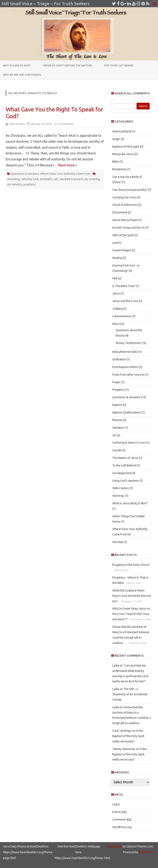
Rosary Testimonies (128, 343)
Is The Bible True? (124, 286)
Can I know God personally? (130, 190)
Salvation (118, 428)
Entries (120, 812)
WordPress (146, 852)
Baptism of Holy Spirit (126, 147)
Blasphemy (119, 169)
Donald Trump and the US (129, 228)
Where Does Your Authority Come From (65, 174)
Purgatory (119, 390)
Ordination (119, 359)
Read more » (68, 165)
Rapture (117, 405)
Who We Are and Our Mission (22, 75)
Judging (117, 309)
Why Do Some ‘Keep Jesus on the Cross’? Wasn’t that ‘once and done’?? (131, 614)
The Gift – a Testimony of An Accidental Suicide (130, 694)
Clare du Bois (17, 124)
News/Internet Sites (125, 352)
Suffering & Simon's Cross (129, 443)
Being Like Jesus (123, 154)
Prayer (116, 382)
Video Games (121, 488)
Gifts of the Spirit (123, 235)
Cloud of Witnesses (125, 205)
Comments (122, 819)
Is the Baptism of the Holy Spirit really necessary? (128, 736)
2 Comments (66, 124)
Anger (116, 139)
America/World (122, 131)
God (115, 243)
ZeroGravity (114, 846)
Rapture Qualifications (127, 412)
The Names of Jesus (125, 458)
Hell (115, 278)
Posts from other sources (128, 375)
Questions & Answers (25, 174)
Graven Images (122, 250)
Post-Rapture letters (125, 367)
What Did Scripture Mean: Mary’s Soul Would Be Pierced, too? (132, 596)
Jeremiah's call (49, 179)
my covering (92, 179)
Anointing (13, 179)
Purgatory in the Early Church (131, 565)
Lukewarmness (122, 316)
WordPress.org (122, 827)
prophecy (30, 184)
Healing (117, 258)
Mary (116, 324)
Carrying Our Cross (124, 197)
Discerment (120, 212)
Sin (114, 435)
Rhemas (117, 420)
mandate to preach (71, 179)
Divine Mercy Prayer (125, 220)
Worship (118, 542)
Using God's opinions (126, 481)
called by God (29, 179)
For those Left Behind (119, 65)
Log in (116, 804)
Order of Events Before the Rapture (67, 65)
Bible (116, 162)
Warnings (118, 496)
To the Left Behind (124, 465)
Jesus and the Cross (125, 301)
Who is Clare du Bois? (17, 65)
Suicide (117, 450)
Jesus (116, 293)
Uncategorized (122, 473)
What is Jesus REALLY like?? (130, 503)
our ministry (15, 184)
